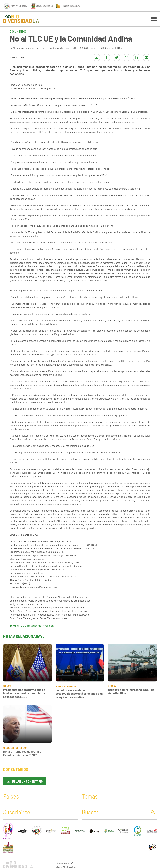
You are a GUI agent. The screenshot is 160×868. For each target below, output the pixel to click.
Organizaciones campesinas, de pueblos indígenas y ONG (45, 48)
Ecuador (7, 686)
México (24, 748)
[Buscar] (114, 812)
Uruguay (112, 686)
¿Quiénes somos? (64, 863)
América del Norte (64, 686)
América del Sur (113, 48)
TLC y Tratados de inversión (37, 626)
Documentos (18, 31)
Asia (76, 686)
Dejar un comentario (25, 781)
